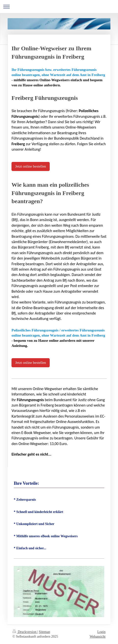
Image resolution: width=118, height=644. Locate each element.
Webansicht (98, 637)
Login (101, 632)
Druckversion (25, 632)
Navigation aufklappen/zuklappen (59, 7)
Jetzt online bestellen (31, 166)
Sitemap (45, 632)
